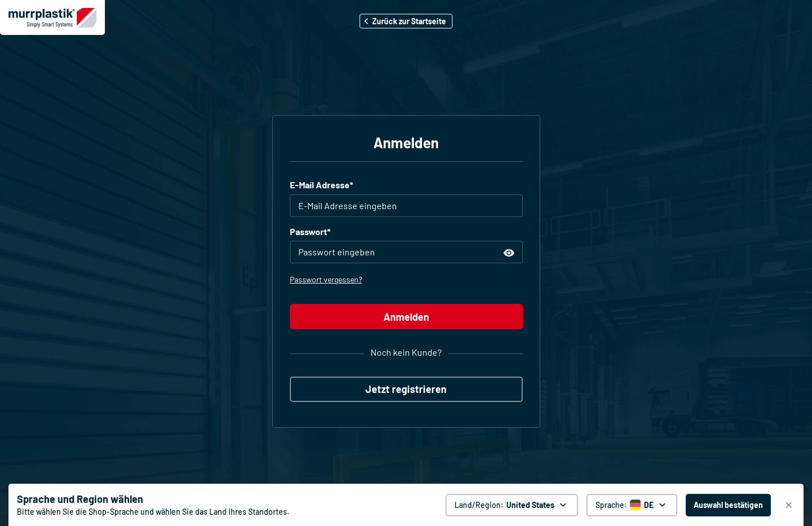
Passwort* (310, 231)
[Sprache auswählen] (632, 505)
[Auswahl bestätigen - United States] (728, 505)
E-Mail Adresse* (321, 185)
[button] (406, 21)
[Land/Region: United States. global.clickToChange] (512, 505)
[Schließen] (789, 505)
